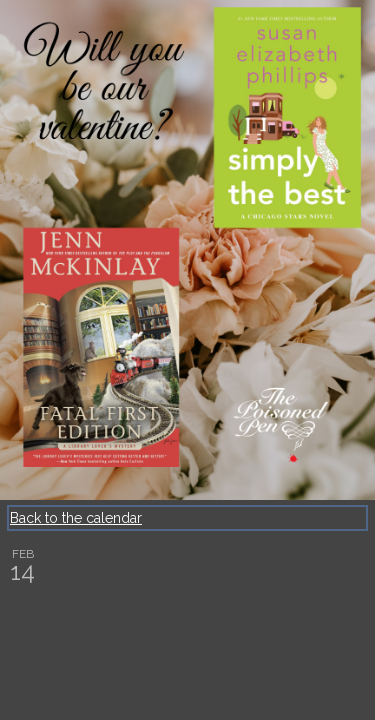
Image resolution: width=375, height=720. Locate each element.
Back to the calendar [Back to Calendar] (76, 518)
